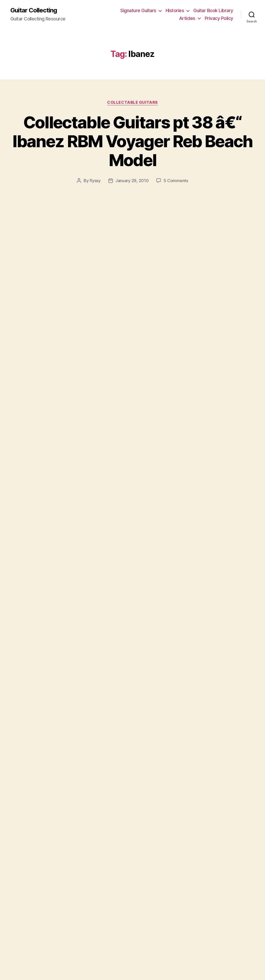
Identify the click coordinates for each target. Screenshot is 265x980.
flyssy (95, 181)
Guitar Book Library (213, 10)
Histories (175, 10)
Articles (187, 18)
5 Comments (176, 181)
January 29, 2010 (132, 181)
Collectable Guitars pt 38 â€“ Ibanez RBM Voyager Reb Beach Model (132, 141)
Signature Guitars (138, 10)
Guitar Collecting (34, 10)
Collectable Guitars (132, 102)
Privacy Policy (219, 18)
